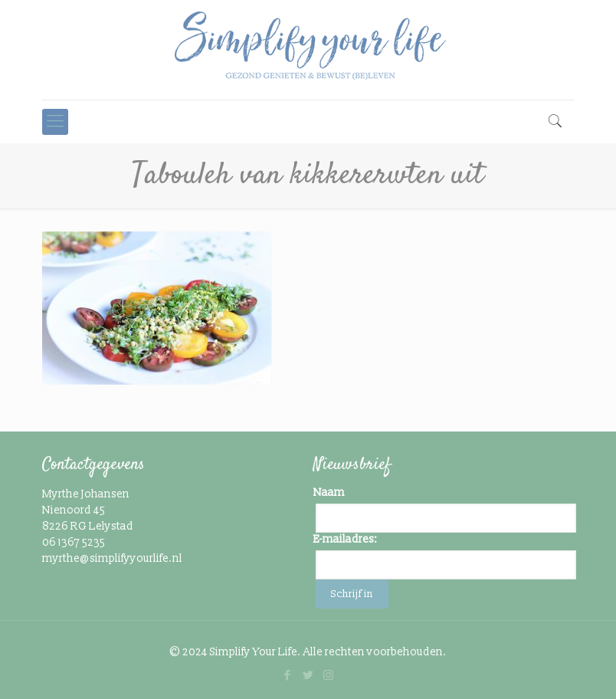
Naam (329, 492)
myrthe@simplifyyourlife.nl (112, 558)
